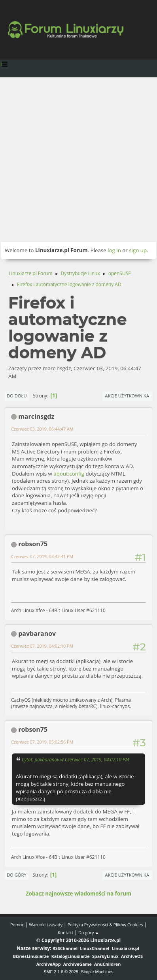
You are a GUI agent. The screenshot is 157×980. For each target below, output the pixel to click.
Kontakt (65, 932)
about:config (69, 474)
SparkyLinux (105, 956)
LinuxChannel (95, 948)
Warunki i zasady (45, 925)
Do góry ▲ (89, 932)
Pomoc (17, 925)
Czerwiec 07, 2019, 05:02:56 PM (42, 742)
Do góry (17, 875)
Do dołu (17, 396)
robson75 (33, 544)
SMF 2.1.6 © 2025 (61, 972)
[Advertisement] (78, 160)
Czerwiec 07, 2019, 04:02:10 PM (42, 646)
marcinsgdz (36, 416)
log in (114, 250)
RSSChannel (65, 948)
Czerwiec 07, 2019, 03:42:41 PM (42, 556)
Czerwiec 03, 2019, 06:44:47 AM (42, 429)
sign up (138, 250)
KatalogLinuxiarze (71, 956)
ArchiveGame (78, 964)
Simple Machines (97, 972)
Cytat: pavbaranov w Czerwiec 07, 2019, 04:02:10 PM (75, 759)
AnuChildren (107, 964)
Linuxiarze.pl (126, 948)
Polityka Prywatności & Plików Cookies (105, 925)
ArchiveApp (49, 964)
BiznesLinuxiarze (31, 956)
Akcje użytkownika (127, 396)
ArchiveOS (132, 956)
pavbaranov (37, 633)
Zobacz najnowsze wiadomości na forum (78, 894)
